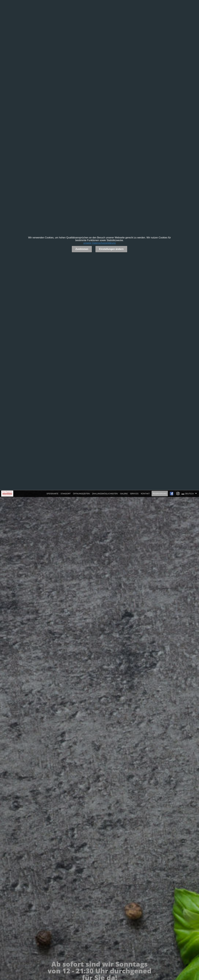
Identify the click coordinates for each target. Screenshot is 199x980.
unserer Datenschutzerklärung (99, 243)
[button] (190, 494)
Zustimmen (82, 249)
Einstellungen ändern (111, 249)
